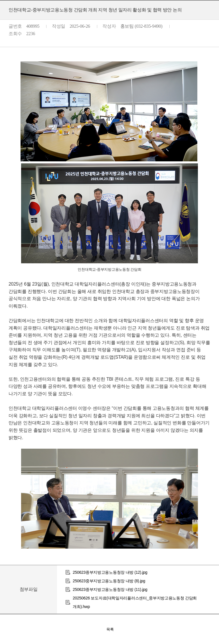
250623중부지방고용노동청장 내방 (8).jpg (109, 581)
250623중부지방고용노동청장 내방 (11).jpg (110, 589)
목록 (110, 629)
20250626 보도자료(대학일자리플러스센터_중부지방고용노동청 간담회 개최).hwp (135, 602)
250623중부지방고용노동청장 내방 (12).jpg (110, 572)
